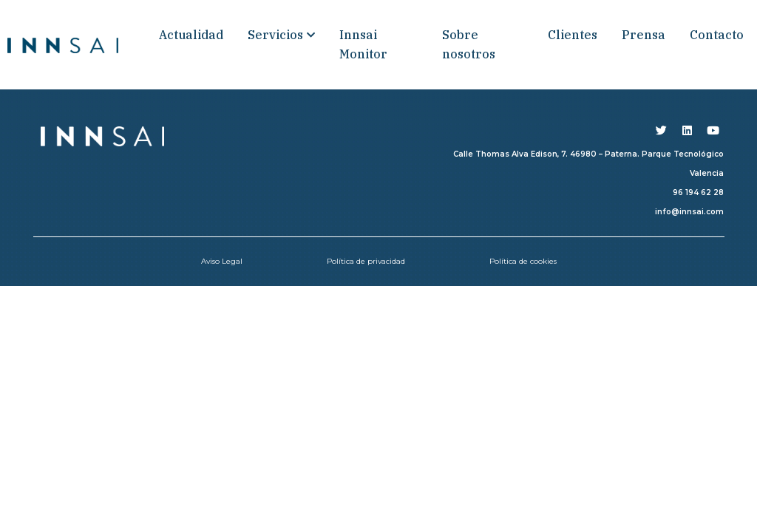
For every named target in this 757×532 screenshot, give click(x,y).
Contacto (717, 35)
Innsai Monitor (363, 44)
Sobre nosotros (469, 44)
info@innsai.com (689, 212)
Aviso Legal (222, 261)
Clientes (573, 35)
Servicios (281, 35)
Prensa (644, 35)
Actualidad (191, 35)
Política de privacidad (366, 261)
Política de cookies (523, 261)
